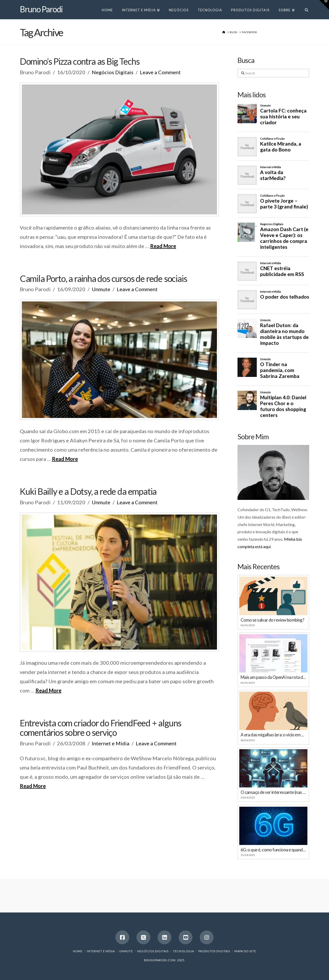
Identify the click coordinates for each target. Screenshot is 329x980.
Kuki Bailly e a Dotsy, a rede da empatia (88, 491)
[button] (324, 5)
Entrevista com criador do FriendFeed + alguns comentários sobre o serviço (100, 728)
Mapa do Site (245, 951)
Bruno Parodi (41, 9)
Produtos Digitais (214, 951)
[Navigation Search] (304, 10)
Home (78, 951)
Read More (163, 246)
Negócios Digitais (113, 72)
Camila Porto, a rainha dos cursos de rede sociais (103, 278)
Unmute (101, 289)
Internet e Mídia (111, 743)
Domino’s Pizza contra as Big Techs (80, 61)
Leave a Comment (160, 72)
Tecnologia (184, 951)
